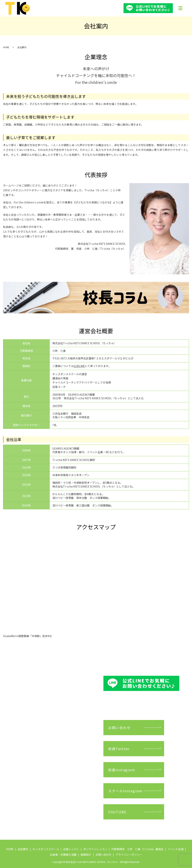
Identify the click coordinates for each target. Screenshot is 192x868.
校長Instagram (122, 770)
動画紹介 (86, 855)
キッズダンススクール (46, 849)
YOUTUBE (117, 812)
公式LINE (79, 366)
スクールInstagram (125, 791)
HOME (6, 47)
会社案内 (23, 849)
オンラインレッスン (95, 849)
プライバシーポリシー (129, 855)
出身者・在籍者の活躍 (63, 855)
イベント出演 (175, 849)
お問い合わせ (119, 728)
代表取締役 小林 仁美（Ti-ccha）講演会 (137, 849)
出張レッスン (71, 849)
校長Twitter (119, 749)
